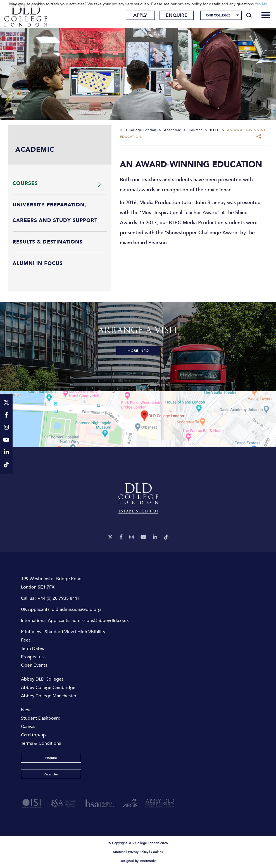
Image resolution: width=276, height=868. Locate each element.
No (264, 4)
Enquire (177, 15)
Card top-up (33, 735)
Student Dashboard (41, 718)
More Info (138, 351)
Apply (140, 15)
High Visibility (91, 632)
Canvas (28, 727)
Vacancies (51, 774)
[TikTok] (166, 537)
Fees (26, 640)
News (27, 710)
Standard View (59, 632)
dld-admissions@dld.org (76, 609)
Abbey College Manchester (49, 696)
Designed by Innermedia (138, 861)
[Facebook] (121, 537)
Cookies (157, 852)
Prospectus (32, 657)
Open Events (34, 665)
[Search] (249, 15)
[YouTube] (143, 537)
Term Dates (32, 648)
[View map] (138, 419)
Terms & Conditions (41, 743)
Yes (258, 4)
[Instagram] (132, 537)
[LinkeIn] (155, 537)
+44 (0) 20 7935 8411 (59, 598)
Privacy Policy (138, 852)
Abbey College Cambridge (48, 688)
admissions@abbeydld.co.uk (100, 621)
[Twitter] (110, 537)
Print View (31, 632)
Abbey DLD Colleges (42, 679)
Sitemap (119, 852)
